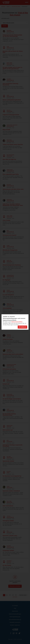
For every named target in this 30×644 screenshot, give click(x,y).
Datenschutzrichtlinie (17, 322)
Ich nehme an (22, 327)
